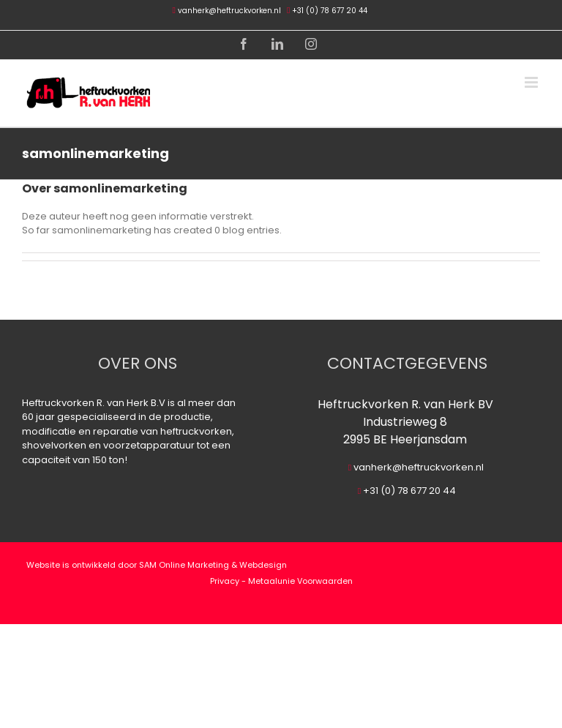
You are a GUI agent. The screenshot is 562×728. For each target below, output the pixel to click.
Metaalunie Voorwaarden (300, 581)
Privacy (225, 581)
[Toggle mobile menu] (532, 82)
